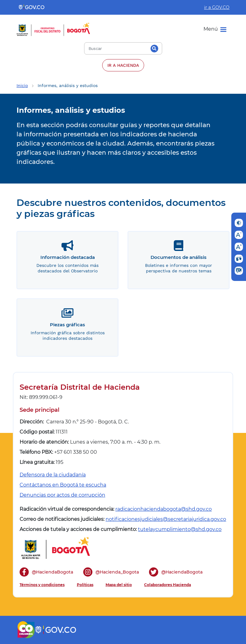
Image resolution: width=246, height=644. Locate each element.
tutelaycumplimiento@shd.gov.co (180, 529)
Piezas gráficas (67, 325)
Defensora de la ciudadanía (53, 475)
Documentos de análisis (179, 257)
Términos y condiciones (42, 585)
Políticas (85, 585)
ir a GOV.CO (217, 7)
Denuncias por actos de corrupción (62, 495)
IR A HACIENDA (123, 65)
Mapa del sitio (119, 585)
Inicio (22, 85)
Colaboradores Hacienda (168, 585)
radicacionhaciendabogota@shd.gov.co (164, 509)
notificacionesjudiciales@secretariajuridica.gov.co (166, 519)
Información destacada (68, 257)
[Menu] (215, 29)
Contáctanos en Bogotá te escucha (63, 485)
